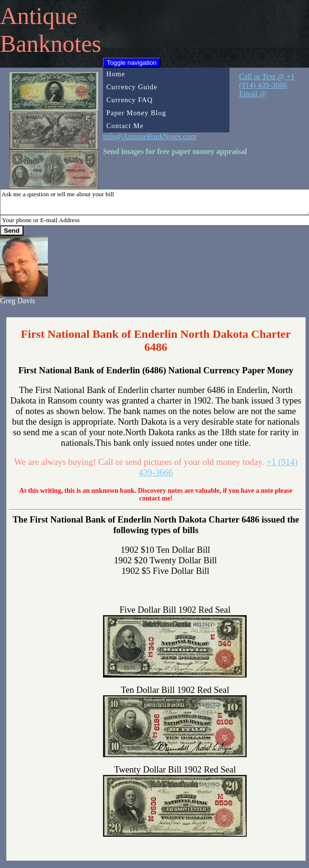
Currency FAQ (130, 100)
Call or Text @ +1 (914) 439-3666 (267, 81)
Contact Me (125, 126)
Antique (39, 16)
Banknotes (51, 44)
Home (116, 74)
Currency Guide (132, 87)
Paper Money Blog (136, 113)
